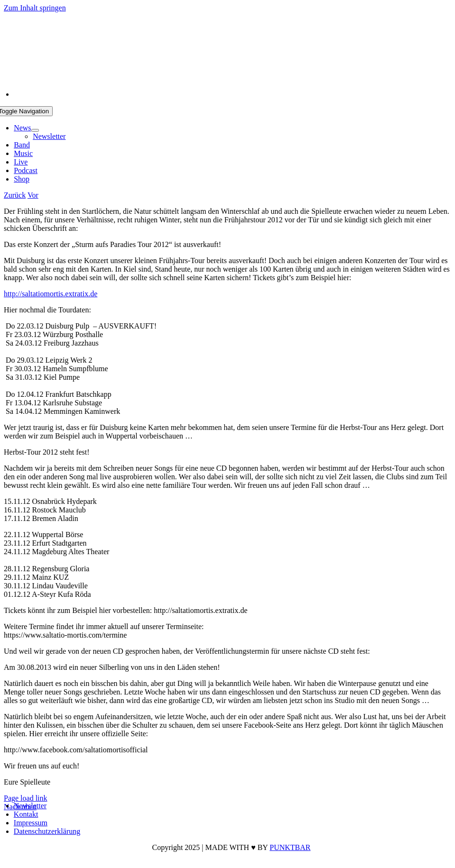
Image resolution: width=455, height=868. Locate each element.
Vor (33, 195)
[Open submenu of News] (35, 130)
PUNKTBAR (290, 847)
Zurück (15, 195)
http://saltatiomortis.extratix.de (51, 294)
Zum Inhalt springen (35, 8)
